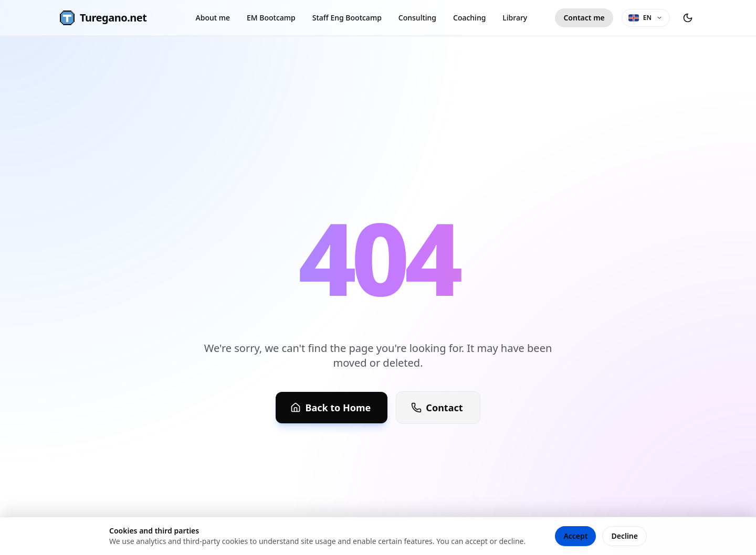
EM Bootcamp (271, 18)
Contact (437, 408)
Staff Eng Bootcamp (347, 18)
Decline (624, 536)
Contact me (584, 18)
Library (515, 18)
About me (213, 18)
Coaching (469, 18)
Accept (575, 536)
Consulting (417, 18)
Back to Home (330, 408)
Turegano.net (103, 18)
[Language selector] (646, 18)
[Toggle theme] (688, 18)
